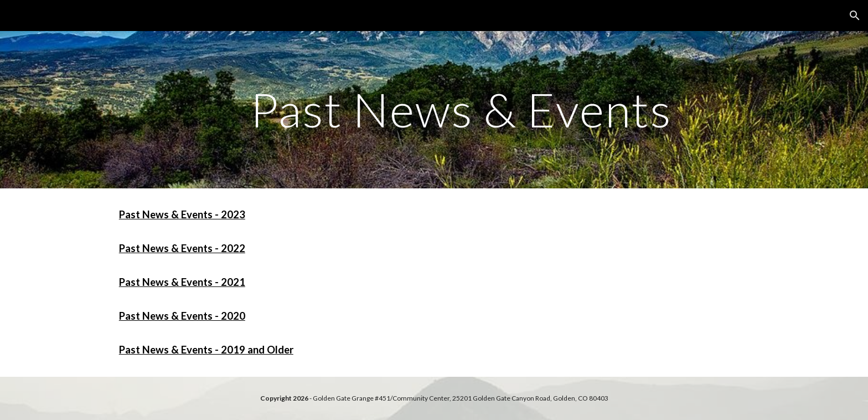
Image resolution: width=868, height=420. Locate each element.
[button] (855, 16)
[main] (461, 109)
